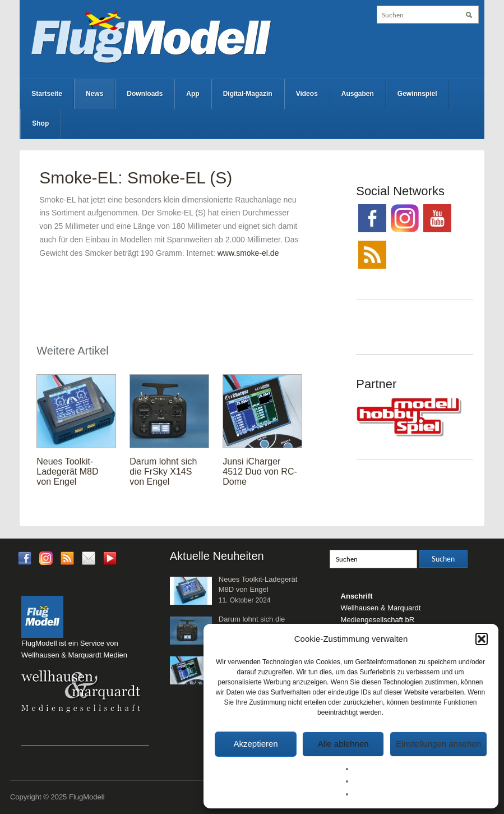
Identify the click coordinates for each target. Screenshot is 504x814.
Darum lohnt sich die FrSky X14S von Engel (163, 472)
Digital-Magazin (248, 94)
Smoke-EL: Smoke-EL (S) (136, 178)
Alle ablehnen (343, 744)
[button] (482, 639)
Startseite (47, 94)
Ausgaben (358, 94)
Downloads (145, 94)
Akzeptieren (255, 744)
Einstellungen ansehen (438, 744)
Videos (307, 94)
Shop (40, 123)
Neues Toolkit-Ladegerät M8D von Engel (67, 472)
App (193, 94)
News (94, 94)
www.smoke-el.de (248, 253)
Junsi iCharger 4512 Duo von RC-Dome (260, 472)
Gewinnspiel (417, 94)
